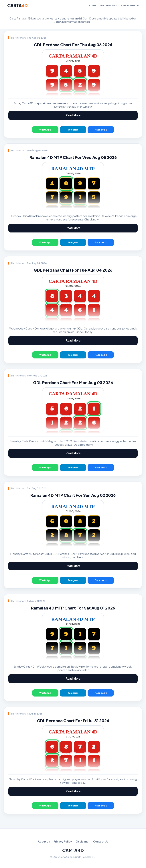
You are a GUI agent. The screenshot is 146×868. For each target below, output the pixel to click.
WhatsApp (45, 130)
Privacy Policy (63, 841)
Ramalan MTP (130, 5)
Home (92, 5)
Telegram (73, 130)
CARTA (17, 5)
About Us (44, 841)
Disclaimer (83, 841)
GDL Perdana (109, 5)
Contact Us (101, 841)
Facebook (101, 130)
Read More (73, 115)
